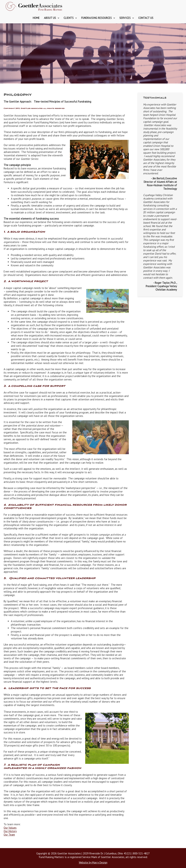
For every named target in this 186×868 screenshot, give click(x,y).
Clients (69, 18)
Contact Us (146, 18)
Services (125, 18)
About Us (50, 18)
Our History (10, 831)
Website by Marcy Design (93, 862)
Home (36, 18)
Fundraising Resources (96, 18)
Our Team (9, 835)
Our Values (10, 828)
